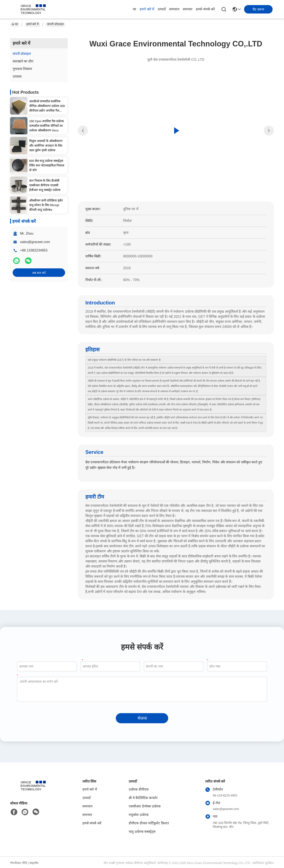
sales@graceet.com (35, 242)
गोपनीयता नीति (19, 863)
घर (135, 9)
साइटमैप (34, 863)
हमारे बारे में (147, 9)
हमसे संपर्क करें (205, 9)
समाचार (188, 9)
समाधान (174, 9)
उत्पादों (162, 9)
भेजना (142, 718)
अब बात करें (39, 273)
